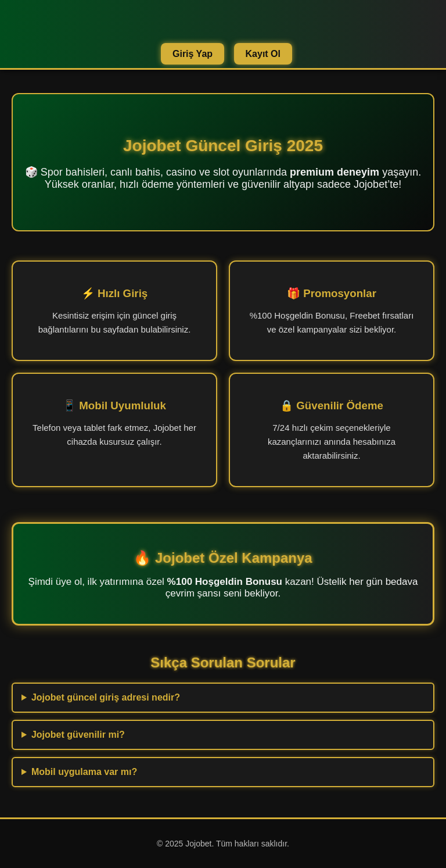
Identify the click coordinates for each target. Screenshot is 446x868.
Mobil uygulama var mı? (84, 772)
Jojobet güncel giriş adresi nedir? (106, 697)
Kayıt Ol (263, 54)
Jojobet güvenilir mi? (78, 735)
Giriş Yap (193, 54)
